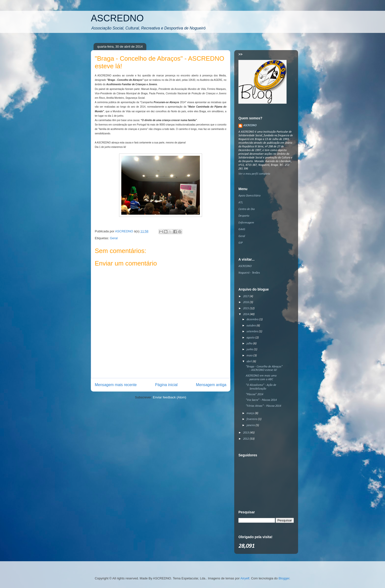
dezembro (253, 320)
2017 (246, 296)
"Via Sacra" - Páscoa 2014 (261, 400)
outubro (252, 326)
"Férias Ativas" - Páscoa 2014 (263, 406)
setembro (253, 332)
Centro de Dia (247, 209)
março (251, 413)
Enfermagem (246, 223)
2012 (246, 439)
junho (250, 350)
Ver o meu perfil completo (254, 174)
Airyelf (245, 578)
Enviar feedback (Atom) (170, 397)
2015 (246, 308)
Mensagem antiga (211, 385)
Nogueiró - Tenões (249, 273)
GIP (241, 243)
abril (250, 362)
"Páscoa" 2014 (254, 394)
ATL (241, 203)
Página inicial (166, 385)
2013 (246, 433)
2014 (246, 314)
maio (250, 356)
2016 (246, 302)
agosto (251, 338)
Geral (114, 238)
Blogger (284, 578)
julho (250, 344)
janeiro (251, 425)
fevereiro (252, 419)
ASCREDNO (117, 18)
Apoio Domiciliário (249, 196)
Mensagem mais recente (116, 385)
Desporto (244, 216)
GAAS (242, 229)
